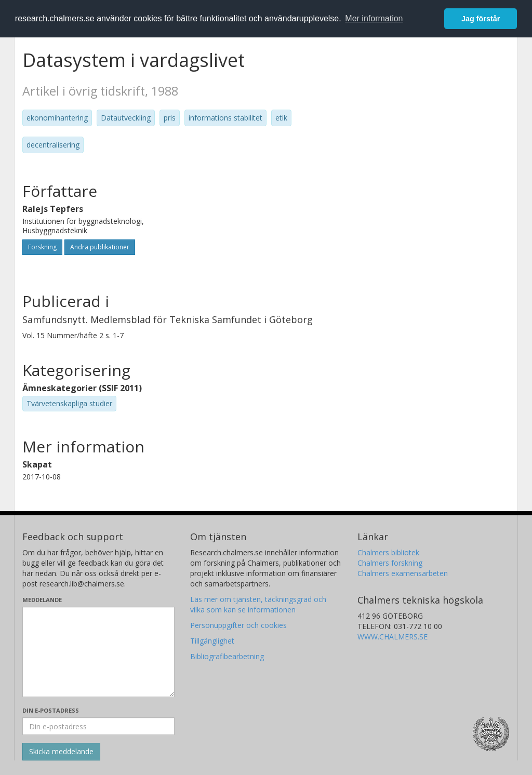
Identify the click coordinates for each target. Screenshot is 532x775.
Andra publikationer (100, 247)
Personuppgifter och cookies (238, 625)
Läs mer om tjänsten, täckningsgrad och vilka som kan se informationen (258, 604)
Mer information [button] (374, 18)
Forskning (42, 247)
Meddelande (42, 600)
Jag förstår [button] (481, 19)
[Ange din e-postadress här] (98, 726)
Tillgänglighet (212, 641)
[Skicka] (61, 752)
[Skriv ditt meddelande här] (98, 652)
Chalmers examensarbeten (403, 573)
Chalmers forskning (390, 563)
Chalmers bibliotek (388, 552)
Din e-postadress (51, 710)
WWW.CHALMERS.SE (393, 637)
